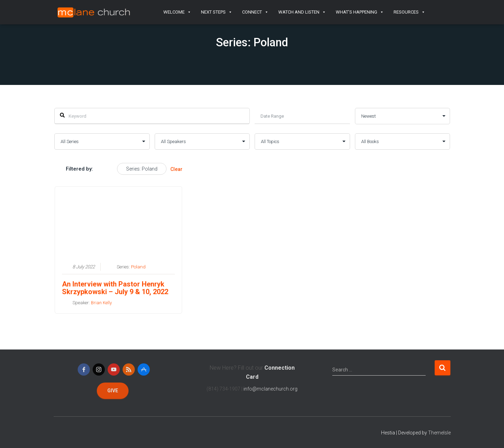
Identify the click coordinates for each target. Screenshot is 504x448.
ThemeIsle (439, 433)
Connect (255, 12)
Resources (409, 12)
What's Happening (360, 12)
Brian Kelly (101, 302)
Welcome (177, 12)
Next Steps (217, 12)
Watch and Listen (302, 12)
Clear (176, 169)
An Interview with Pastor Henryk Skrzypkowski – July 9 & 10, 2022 (115, 288)
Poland (138, 266)
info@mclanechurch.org (270, 389)
